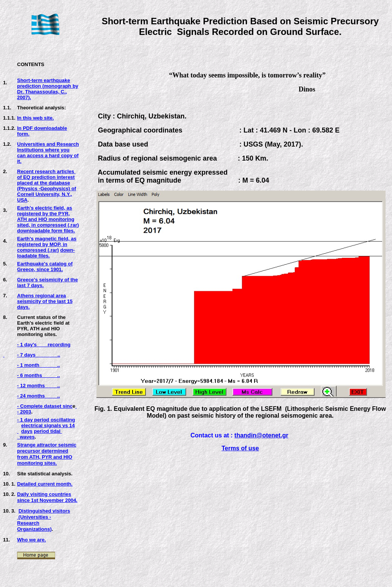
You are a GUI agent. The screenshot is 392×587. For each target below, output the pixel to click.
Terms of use (240, 448)
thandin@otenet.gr (261, 435)
